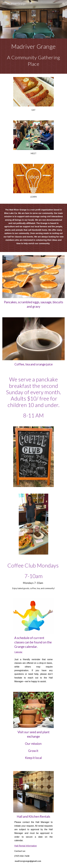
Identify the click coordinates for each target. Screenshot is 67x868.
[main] (33, 56)
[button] (3, 4)
